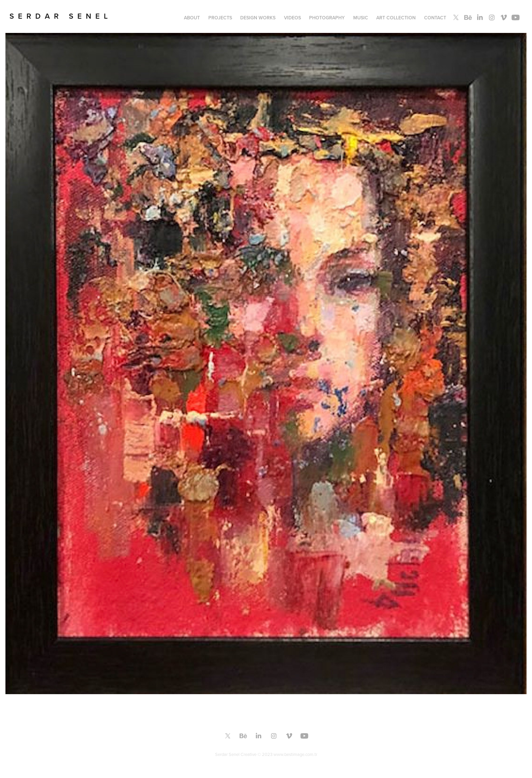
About (192, 18)
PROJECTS (220, 18)
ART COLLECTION (396, 18)
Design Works (258, 18)
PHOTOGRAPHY (327, 18)
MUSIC (361, 18)
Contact (435, 18)
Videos (292, 18)
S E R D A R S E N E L (59, 16)
